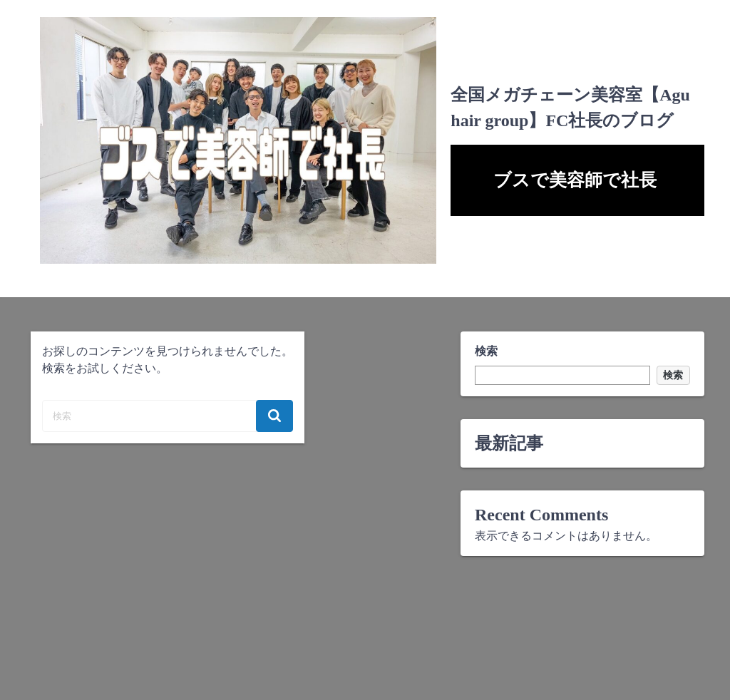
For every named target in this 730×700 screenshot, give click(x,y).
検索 (486, 351)
